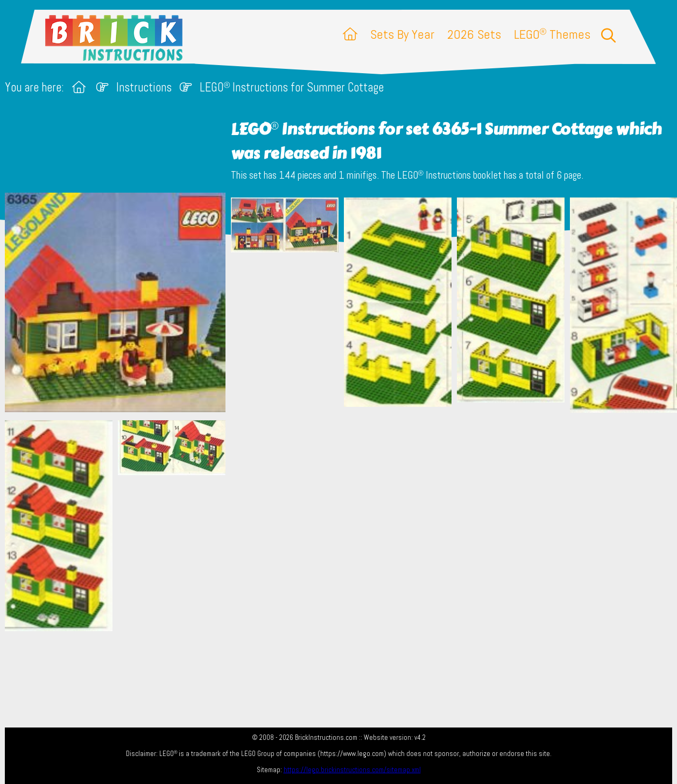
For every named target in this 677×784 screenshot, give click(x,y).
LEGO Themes (552, 34)
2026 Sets (474, 34)
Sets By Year (402, 34)
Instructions (144, 87)
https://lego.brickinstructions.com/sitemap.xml (352, 770)
